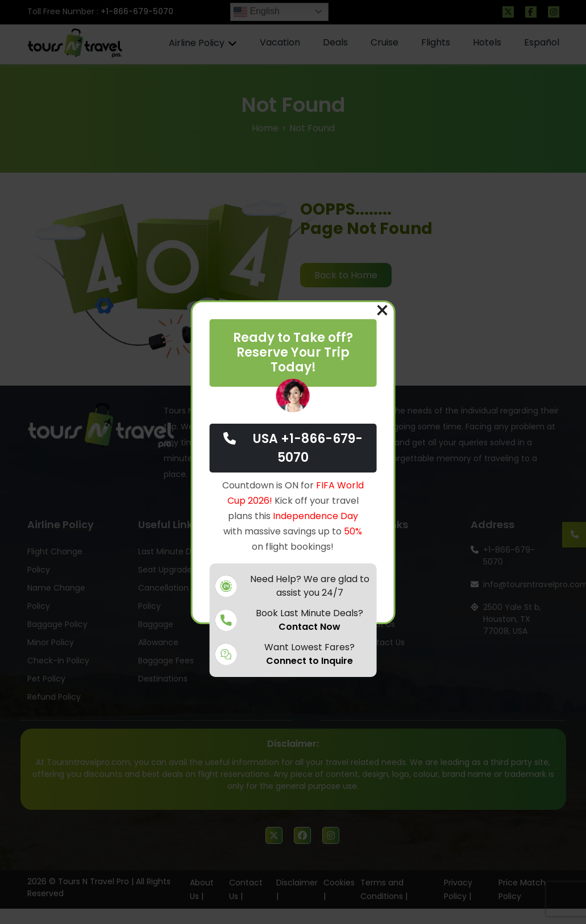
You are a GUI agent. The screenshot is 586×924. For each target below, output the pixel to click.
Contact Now (309, 627)
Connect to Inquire (309, 661)
